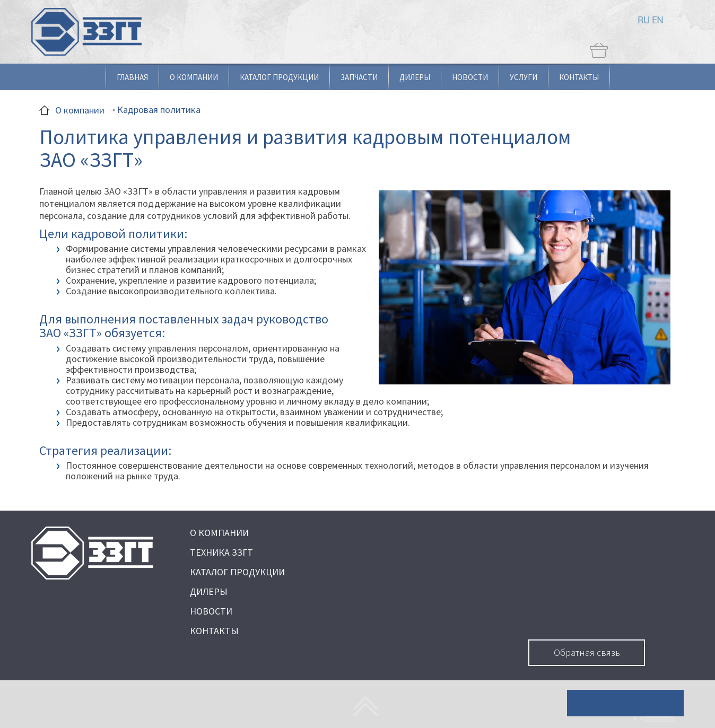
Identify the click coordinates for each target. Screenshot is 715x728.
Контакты (579, 77)
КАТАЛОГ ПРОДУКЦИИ (237, 572)
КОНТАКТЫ (214, 631)
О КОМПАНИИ (219, 533)
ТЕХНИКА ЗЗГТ (221, 552)
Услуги (524, 77)
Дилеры (415, 77)
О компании (194, 77)
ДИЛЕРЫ (209, 591)
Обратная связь (587, 652)
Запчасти (359, 77)
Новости (470, 77)
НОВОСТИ (211, 611)
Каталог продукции (279, 77)
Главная (132, 77)
